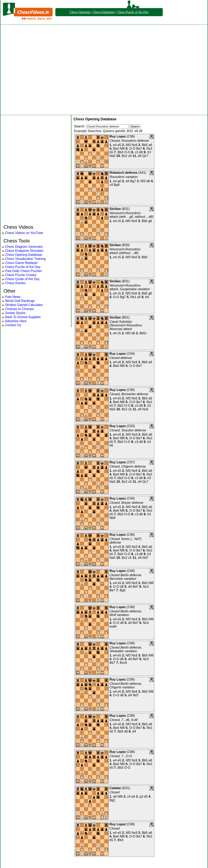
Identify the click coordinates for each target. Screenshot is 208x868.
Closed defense (121, 358)
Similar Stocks (15, 313)
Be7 (139, 149)
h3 (149, 152)
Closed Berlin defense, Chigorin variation (126, 685)
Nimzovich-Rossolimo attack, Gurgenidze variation (130, 287)
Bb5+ (143, 333)
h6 (111, 445)
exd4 (113, 626)
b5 (111, 152)
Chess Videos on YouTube (24, 233)
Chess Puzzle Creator (21, 275)
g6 (119, 181)
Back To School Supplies (23, 317)
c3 (136, 152)
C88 (131, 716)
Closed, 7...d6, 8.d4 (124, 720)
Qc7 (145, 156)
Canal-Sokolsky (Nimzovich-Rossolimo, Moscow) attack (126, 325)
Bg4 (117, 185)
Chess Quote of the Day (22, 279)
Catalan (115, 788)
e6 (133, 797)
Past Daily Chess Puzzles (23, 271)
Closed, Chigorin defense (128, 466)
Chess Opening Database (24, 255)
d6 (141, 152)
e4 (115, 145)
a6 (150, 145)
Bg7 (133, 181)
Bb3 (120, 152)
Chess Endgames (104, 12)
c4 (111, 185)
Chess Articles (15, 283)
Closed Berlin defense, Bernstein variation (126, 577)
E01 (126, 788)
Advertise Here (16, 321)
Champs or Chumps (19, 309)
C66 (131, 571)
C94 (131, 498)
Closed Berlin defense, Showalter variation (126, 649)
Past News (13, 297)
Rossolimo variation (124, 177)
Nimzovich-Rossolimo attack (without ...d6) (125, 251)
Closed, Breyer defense (126, 503)
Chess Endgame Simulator (24, 251)
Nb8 (112, 518)
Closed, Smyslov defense (128, 430)
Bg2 (112, 800)
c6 (130, 156)
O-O (132, 149)
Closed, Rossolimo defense (129, 141)
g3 (141, 797)
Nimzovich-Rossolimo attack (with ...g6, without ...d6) (131, 215)
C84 (131, 354)
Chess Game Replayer (21, 263)
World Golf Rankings (20, 301)
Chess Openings (80, 12)
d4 (140, 156)
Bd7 (136, 587)
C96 (131, 136)
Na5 (112, 156)
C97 (131, 462)
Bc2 (125, 156)
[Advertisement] (44, 70)
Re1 (149, 149)
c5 (119, 221)
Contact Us (13, 325)
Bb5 (145, 145)
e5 (119, 145)
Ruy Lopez (118, 136)
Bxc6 (123, 663)
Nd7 (145, 558)
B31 (126, 209)
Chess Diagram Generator (24, 247)
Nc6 (134, 145)
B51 (126, 317)
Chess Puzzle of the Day (133, 12)
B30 (126, 245)
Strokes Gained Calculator (24, 305)
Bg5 (123, 590)
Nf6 (122, 149)
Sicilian (115, 209)
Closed (115, 792)
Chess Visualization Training (25, 259)
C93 (131, 426)
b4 (147, 297)
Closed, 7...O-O (121, 756)
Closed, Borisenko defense (129, 394)
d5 (146, 797)
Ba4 (116, 149)
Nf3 (128, 145)
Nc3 (146, 587)
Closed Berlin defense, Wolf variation (126, 613)
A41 (142, 173)
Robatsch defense (123, 173)
